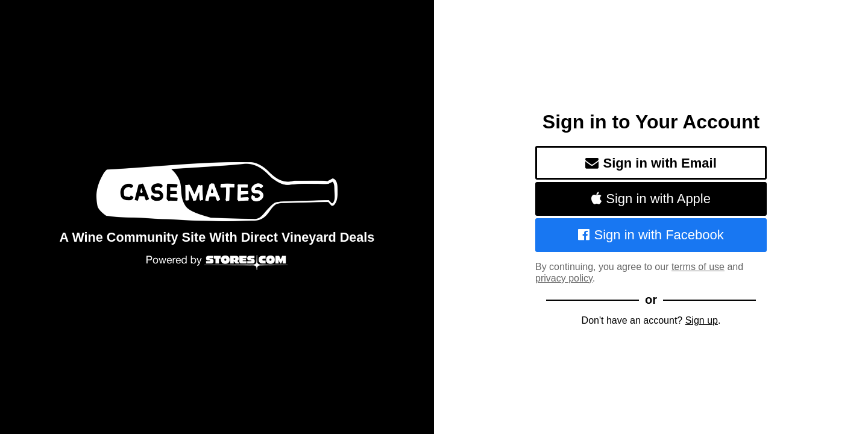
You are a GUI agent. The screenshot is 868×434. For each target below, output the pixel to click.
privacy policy (564, 278)
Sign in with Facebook (651, 235)
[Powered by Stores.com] (217, 263)
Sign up (702, 320)
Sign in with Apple (651, 199)
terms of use (698, 267)
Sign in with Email (651, 163)
